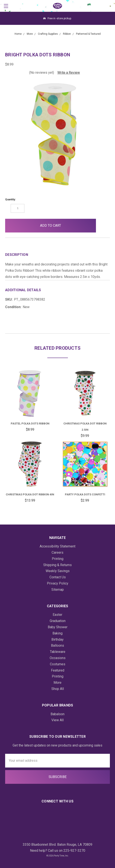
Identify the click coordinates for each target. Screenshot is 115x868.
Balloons (57, 645)
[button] (103, 226)
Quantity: (10, 199)
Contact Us (58, 577)
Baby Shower (58, 627)
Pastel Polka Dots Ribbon (30, 424)
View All (57, 720)
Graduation (58, 621)
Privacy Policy (58, 583)
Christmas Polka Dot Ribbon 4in (30, 494)
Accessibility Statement (57, 546)
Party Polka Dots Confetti (85, 494)
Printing (58, 559)
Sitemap (58, 590)
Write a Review (69, 73)
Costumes (58, 664)
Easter (57, 615)
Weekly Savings (58, 571)
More (57, 683)
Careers (57, 552)
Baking (57, 633)
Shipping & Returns (57, 565)
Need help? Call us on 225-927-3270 (58, 851)
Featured (58, 670)
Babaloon (57, 714)
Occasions (58, 658)
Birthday (57, 639)
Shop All (58, 689)
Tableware (58, 652)
